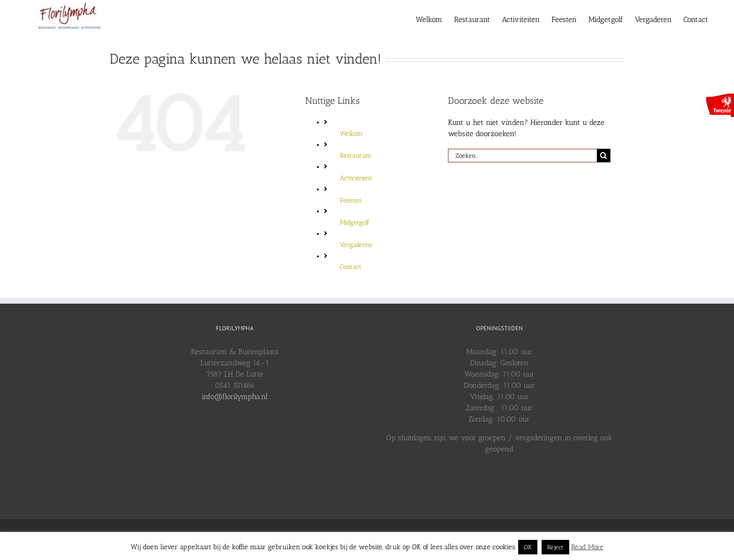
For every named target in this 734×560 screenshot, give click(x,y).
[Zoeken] (604, 156)
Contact (351, 267)
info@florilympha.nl (235, 396)
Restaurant (356, 156)
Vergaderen (356, 245)
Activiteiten (356, 178)
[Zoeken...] (522, 156)
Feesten (351, 200)
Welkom (351, 134)
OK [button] (528, 547)
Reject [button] (555, 547)
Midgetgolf (355, 222)
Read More (587, 547)
